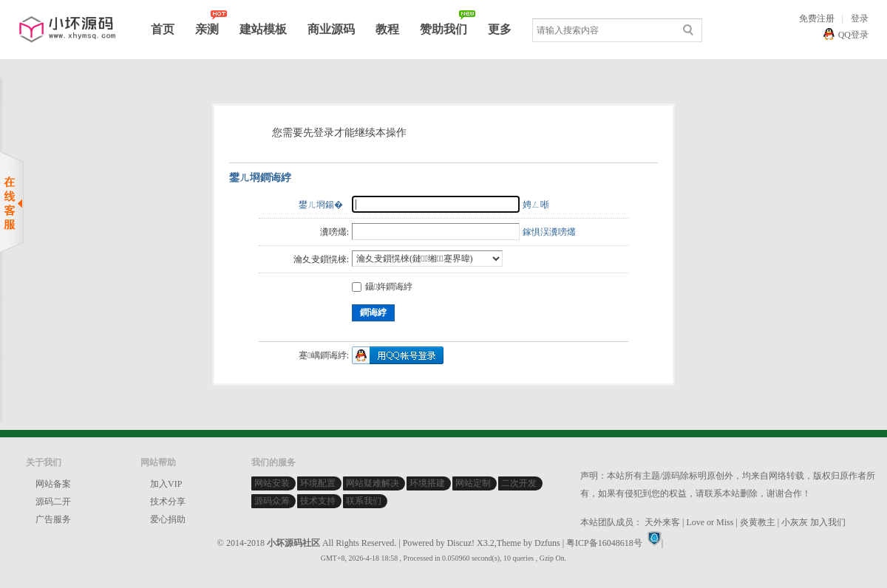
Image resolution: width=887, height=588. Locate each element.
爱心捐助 (168, 519)
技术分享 (168, 502)
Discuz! (461, 543)
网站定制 (473, 483)
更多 (500, 29)
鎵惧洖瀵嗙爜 (549, 232)
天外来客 (662, 522)
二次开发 (519, 483)
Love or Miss (710, 522)
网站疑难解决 (373, 483)
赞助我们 (443, 29)
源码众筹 (272, 501)
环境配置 (318, 483)
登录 (860, 18)
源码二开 (53, 502)
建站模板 (263, 29)
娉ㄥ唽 (536, 205)
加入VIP (166, 484)
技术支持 (318, 501)
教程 (387, 29)
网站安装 (272, 483)
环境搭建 (427, 483)
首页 (163, 29)
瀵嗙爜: (334, 232)
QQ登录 (853, 35)
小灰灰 (795, 522)
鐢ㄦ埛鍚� (321, 205)
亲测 (207, 29)
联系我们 (364, 501)
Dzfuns (547, 543)
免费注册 (817, 18)
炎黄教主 (758, 522)
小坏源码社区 (293, 543)
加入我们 (828, 522)
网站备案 (53, 484)
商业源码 (331, 29)
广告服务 (53, 519)
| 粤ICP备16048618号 (602, 543)
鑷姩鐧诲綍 (382, 287)
